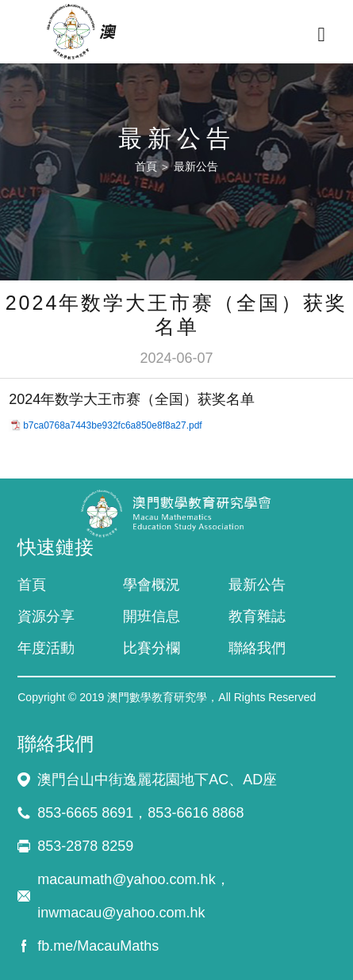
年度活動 (46, 648)
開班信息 (152, 616)
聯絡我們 (257, 648)
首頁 (146, 166)
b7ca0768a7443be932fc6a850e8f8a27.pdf (113, 425)
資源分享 (46, 616)
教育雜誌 (257, 616)
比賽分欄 (152, 648)
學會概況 (152, 585)
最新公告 (196, 166)
